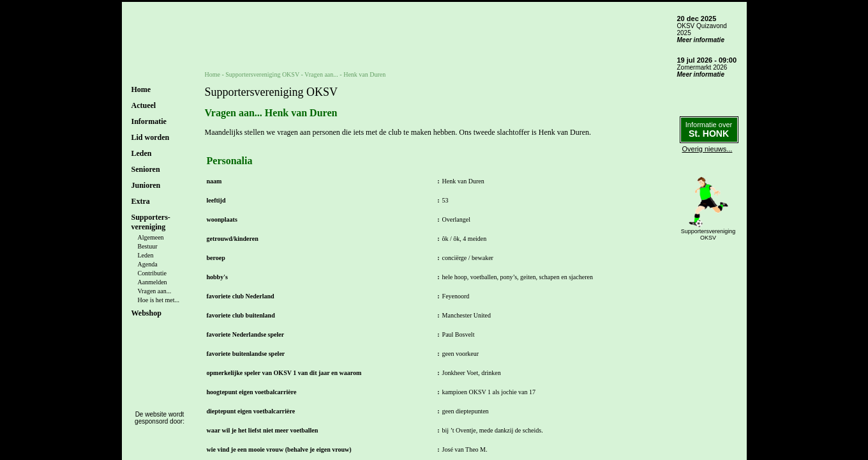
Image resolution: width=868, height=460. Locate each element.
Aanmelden (153, 282)
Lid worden (151, 137)
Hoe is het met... (159, 300)
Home (141, 89)
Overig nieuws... (707, 149)
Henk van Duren (364, 74)
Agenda (148, 264)
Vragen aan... (155, 291)
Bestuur (148, 246)
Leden (146, 255)
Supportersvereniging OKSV (262, 74)
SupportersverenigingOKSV (708, 234)
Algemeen (151, 237)
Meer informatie (701, 40)
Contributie (153, 273)
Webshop (146, 313)
